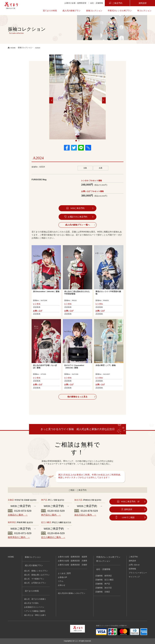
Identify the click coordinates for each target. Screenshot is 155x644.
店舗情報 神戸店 (103, 584)
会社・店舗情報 (97, 3)
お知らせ (62, 585)
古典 (85, 168)
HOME (11, 557)
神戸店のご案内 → (51, 515)
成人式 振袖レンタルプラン (36, 571)
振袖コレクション (94, 11)
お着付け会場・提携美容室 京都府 (72, 565)
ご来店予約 (117, 3)
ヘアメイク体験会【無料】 (35, 611)
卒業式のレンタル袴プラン (120, 11)
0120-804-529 (56, 533)
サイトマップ (134, 577)
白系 (101, 168)
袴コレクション (144, 11)
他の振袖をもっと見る (77, 397)
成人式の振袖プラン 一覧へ (77, 225)
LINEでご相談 (128, 517)
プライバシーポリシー (138, 573)
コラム (61, 581)
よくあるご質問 (64, 573)
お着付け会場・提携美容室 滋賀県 (72, 557)
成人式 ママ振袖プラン (34, 579)
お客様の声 (62, 577)
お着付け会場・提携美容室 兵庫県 (72, 561)
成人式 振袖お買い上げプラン (37, 575)
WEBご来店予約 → (23, 506)
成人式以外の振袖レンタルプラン (72, 593)
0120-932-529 (56, 511)
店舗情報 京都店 (103, 592)
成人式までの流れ (31, 603)
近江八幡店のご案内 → (53, 537)
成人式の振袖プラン (71, 11)
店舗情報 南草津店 (104, 576)
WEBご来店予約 (77, 208)
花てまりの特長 (50, 11)
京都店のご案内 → (18, 515)
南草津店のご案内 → (19, 537)
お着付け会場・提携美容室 (75, 3)
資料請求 (143, 3)
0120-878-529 (89, 511)
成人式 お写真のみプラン (35, 583)
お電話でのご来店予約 (77, 217)
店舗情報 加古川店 (104, 588)
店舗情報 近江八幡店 (104, 580)
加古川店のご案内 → (85, 515)
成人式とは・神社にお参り (35, 615)
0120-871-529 (23, 533)
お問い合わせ (134, 565)
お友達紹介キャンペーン (34, 607)
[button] (51, 100)
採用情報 (132, 569)
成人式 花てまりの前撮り (35, 599)
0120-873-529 (23, 511)
